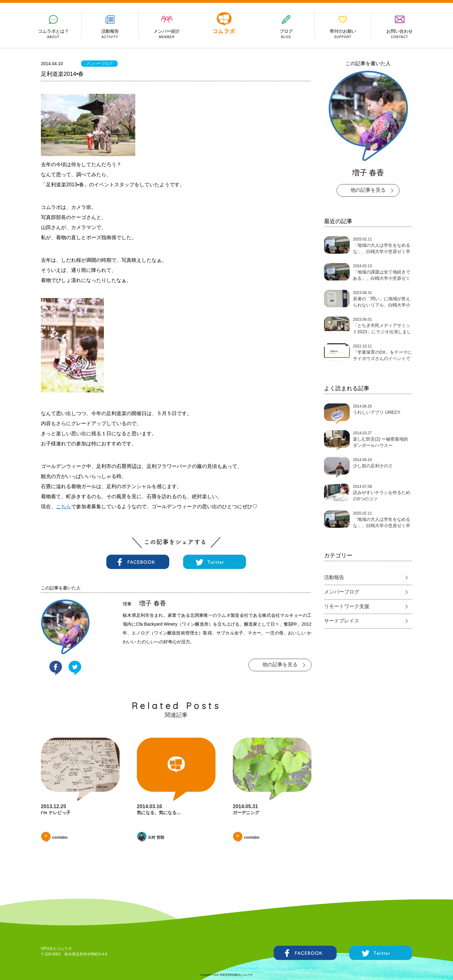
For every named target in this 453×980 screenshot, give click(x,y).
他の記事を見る (280, 665)
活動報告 (334, 577)
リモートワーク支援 (347, 606)
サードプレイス (342, 621)
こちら (64, 507)
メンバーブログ (99, 64)
